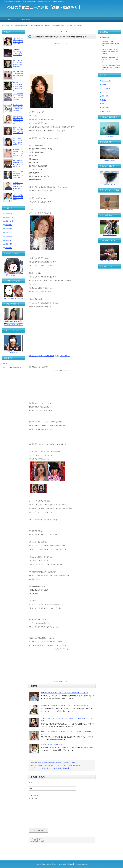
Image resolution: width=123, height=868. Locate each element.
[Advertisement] (62, 59)
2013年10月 (9, 221)
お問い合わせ (26, 20)
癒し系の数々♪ (110, 209)
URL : (31, 789)
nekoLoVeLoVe (65, 356)
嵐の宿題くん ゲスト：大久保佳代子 (41, 356)
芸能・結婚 (41, 841)
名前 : (31, 782)
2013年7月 (9, 233)
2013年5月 (9, 240)
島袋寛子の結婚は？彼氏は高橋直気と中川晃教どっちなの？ (56, 763)
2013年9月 (9, 225)
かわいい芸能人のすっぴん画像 (13, 297)
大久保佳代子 (39, 839)
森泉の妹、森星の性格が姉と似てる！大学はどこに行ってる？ (111, 60)
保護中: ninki (105, 38)
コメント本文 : (34, 795)
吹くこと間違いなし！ (110, 234)
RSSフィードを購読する (13, 368)
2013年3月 (9, 248)
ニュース (104, 92)
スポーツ (104, 85)
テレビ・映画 (106, 88)
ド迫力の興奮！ (110, 135)
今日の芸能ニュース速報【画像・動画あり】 (56, 768)
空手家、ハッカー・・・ (13, 274)
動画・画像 (105, 96)
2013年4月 (9, 244)
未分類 (104, 100)
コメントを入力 (52, 812)
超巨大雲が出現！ (110, 160)
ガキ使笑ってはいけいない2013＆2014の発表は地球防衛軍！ (110, 44)
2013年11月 (9, 217)
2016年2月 (9, 213)
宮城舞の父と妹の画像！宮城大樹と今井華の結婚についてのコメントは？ (18, 120)
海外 (103, 104)
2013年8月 (9, 229)
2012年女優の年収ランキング (13, 324)
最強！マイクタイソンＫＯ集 (110, 260)
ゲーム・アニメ (106, 81)
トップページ (9, 20)
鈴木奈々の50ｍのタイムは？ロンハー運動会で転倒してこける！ (65, 693)
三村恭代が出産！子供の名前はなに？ (55, 744)
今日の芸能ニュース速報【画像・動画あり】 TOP (18, 25)
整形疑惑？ (13, 352)
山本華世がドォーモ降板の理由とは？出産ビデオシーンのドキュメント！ (18, 187)
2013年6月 (9, 236)
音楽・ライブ (106, 111)
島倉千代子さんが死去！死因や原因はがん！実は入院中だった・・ (65, 706)
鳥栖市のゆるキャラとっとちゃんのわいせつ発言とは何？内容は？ (111, 52)
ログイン (8, 364)
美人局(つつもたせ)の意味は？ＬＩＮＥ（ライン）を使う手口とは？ (59, 765)
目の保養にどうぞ (110, 184)
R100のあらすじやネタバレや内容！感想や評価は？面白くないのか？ (18, 86)
